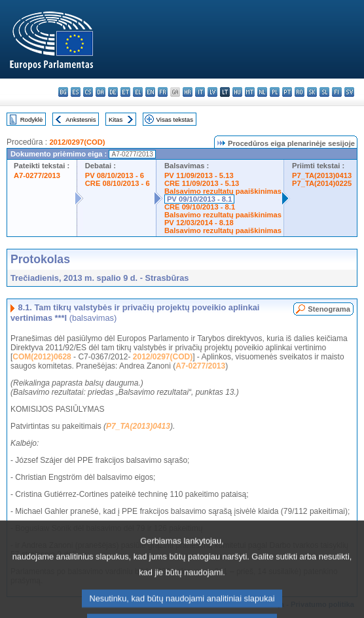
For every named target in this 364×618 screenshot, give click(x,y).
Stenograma (329, 309)
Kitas (116, 119)
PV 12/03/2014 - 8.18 (199, 223)
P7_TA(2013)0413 (322, 175)
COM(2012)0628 (42, 357)
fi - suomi (337, 92)
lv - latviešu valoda (212, 92)
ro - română (300, 92)
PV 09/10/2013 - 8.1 (200, 199)
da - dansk (100, 92)
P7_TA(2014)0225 (322, 183)
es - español (76, 92)
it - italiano (200, 92)
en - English (150, 92)
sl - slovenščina (324, 92)
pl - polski (275, 92)
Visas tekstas (175, 119)
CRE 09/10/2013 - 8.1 (200, 207)
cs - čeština (88, 92)
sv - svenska (349, 92)
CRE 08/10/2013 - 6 (118, 183)
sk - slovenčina (312, 92)
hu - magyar (237, 92)
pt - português (287, 92)
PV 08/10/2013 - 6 (115, 175)
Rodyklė (32, 119)
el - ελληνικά (138, 92)
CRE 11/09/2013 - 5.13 (202, 183)
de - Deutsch (113, 92)
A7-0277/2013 (37, 175)
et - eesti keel (125, 92)
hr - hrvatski (188, 92)
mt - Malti (250, 92)
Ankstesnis (81, 119)
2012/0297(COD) (77, 142)
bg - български (63, 92)
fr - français (163, 92)
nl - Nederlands (262, 92)
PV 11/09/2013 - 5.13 (199, 175)
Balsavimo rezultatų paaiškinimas (223, 191)
